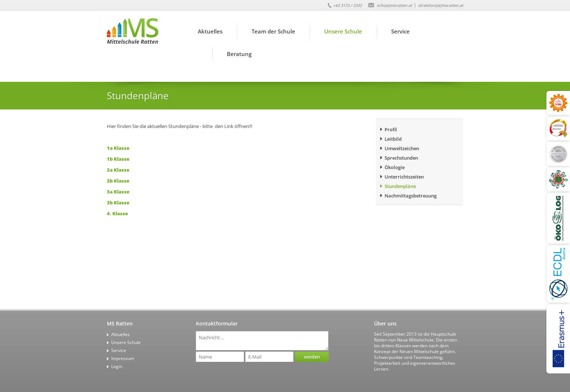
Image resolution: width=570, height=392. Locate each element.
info (394, 5)
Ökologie (395, 167)
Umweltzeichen (402, 148)
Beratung (239, 54)
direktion (441, 5)
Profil (391, 129)
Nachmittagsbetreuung (411, 196)
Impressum (123, 358)
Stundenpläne (400, 186)
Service (400, 31)
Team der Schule (273, 31)
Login (117, 366)
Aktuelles (210, 31)
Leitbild (393, 139)
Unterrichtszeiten (404, 177)
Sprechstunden (401, 158)
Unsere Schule (343, 31)
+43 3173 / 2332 (347, 5)
